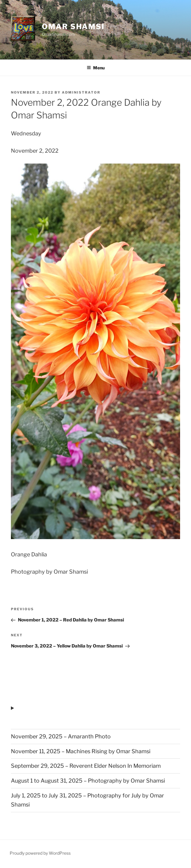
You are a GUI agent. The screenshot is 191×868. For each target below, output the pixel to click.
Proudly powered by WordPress (40, 853)
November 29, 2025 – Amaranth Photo (61, 736)
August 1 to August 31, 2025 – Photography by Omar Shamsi (88, 781)
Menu (96, 68)
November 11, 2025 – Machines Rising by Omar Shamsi (81, 751)
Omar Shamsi (73, 27)
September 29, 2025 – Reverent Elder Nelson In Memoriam (86, 766)
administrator (81, 92)
